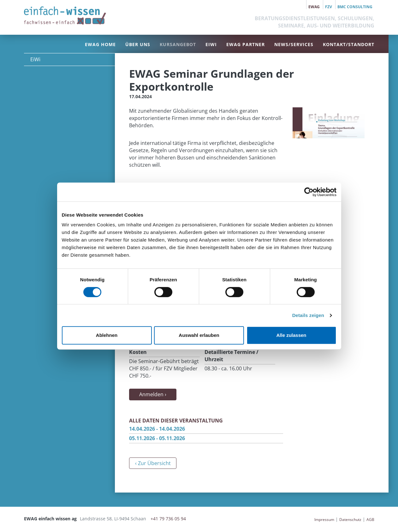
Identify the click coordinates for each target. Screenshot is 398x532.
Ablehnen (107, 335)
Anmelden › (153, 394)
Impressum (324, 520)
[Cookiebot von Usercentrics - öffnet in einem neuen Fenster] (309, 192)
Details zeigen (308, 315)
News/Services (294, 44)
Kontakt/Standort (349, 44)
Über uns (138, 44)
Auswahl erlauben (199, 335)
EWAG (314, 7)
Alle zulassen (291, 335)
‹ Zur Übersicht (153, 463)
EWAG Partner (246, 44)
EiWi (211, 44)
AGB (370, 520)
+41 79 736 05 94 (168, 519)
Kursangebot (178, 44)
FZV (329, 7)
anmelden (304, 520)
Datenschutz (350, 520)
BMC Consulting (355, 7)
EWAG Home (100, 44)
